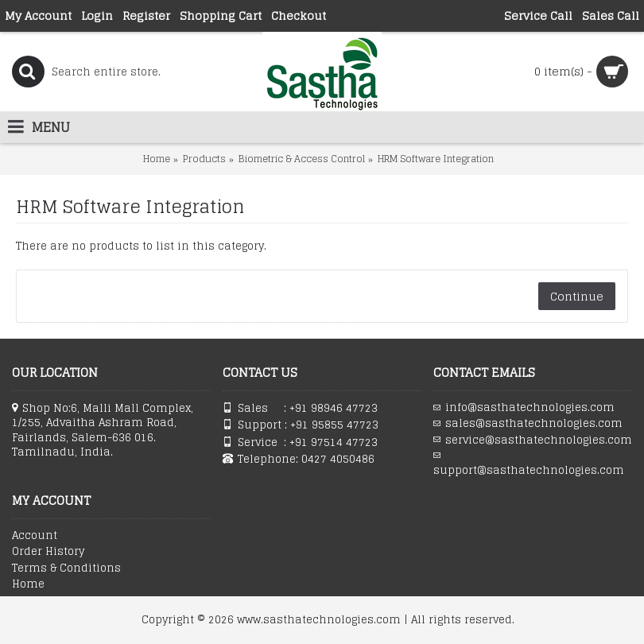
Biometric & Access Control (302, 159)
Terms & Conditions (66, 568)
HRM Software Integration (436, 159)
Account (35, 536)
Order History (48, 552)
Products (204, 159)
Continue (577, 296)
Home (157, 159)
